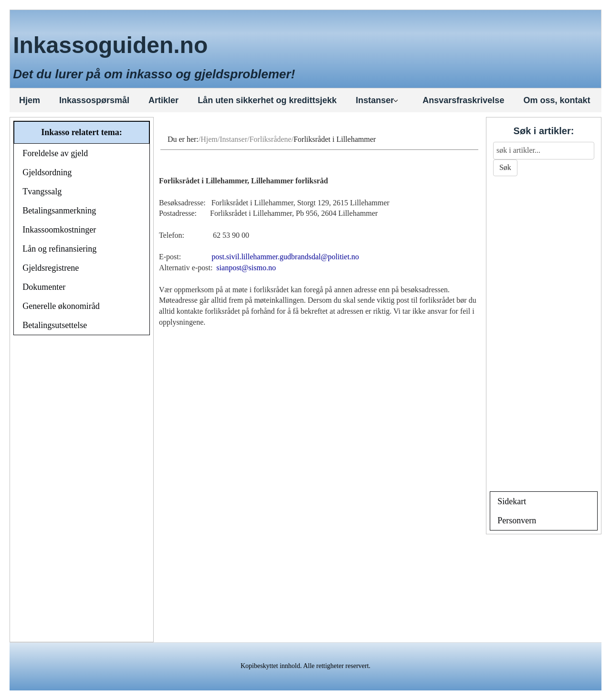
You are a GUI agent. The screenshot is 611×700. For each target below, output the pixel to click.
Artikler (163, 100)
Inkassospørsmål (94, 100)
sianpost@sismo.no (246, 268)
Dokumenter (44, 287)
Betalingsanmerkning (59, 211)
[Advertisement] (82, 490)
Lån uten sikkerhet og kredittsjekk (267, 100)
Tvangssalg (42, 191)
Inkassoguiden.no (110, 45)
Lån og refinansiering (59, 249)
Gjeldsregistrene (51, 268)
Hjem (30, 100)
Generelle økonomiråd (61, 306)
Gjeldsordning (47, 172)
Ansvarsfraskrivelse (463, 100)
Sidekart (512, 501)
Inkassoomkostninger (59, 230)
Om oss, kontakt (557, 100)
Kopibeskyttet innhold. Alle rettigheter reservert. (305, 666)
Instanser (377, 100)
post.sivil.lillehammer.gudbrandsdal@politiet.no (285, 257)
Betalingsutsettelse (55, 325)
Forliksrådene (270, 139)
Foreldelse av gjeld (55, 153)
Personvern (517, 520)
